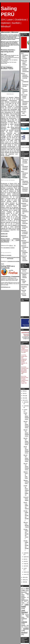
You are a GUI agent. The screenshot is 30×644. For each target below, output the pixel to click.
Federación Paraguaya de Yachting (25, 242)
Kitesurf (25, 601)
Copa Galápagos (7, 248)
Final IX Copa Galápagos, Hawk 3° (26, 506)
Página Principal (10, 258)
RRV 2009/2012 (25, 627)
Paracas (23, 625)
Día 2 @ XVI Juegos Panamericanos (26, 458)
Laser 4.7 (25, 603)
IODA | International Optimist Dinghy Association (24, 175)
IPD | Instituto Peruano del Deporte (24, 108)
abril (25, 566)
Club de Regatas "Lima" (24, 281)
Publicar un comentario (6, 255)
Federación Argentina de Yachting (25, 205)
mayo (25, 564)
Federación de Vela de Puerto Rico (24, 222)
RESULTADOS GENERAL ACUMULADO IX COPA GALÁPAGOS (10, 240)
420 (22, 589)
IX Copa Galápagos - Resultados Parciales (26, 515)
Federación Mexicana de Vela (25, 237)
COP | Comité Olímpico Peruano (24, 96)
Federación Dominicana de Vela (24, 227)
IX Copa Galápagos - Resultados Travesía (26, 534)
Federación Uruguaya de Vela (25, 247)
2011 (24, 400)
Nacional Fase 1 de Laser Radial (26, 475)
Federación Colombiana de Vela (24, 217)
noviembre (26, 406)
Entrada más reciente (6, 257)
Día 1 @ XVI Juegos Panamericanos (26, 467)
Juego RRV (24, 115)
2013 (24, 396)
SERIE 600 (4, 236)
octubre (26, 410)
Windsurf (24, 632)
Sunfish (26, 629)
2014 (24, 393)
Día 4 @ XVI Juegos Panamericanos (26, 433)
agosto (26, 557)
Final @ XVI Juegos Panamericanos (26, 416)
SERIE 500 (4, 234)
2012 (24, 398)
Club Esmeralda (25, 285)
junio (25, 561)
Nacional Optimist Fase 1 (26, 482)
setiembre (26, 553)
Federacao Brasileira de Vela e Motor (25, 200)
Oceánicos (12, 248)
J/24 (27, 588)
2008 (24, 582)
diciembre (26, 402)
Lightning (27, 614)
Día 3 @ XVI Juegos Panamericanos (26, 441)
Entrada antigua (16, 257)
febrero (26, 572)
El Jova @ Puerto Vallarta (26, 499)
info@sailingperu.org (6, 287)
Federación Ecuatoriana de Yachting (24, 232)
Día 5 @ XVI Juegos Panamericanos (26, 424)
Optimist (24, 622)
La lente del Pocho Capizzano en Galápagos (26, 490)
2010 (24, 577)
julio (25, 559)
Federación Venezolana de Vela (24, 252)
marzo (25, 568)
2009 (24, 580)
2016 (24, 391)
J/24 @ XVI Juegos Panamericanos (26, 450)
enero (25, 574)
